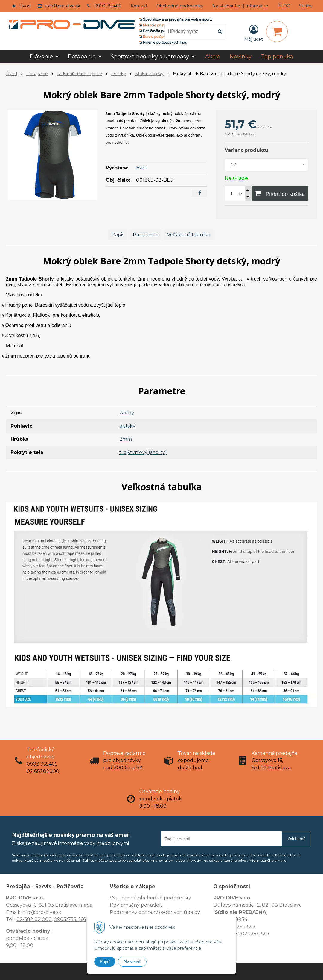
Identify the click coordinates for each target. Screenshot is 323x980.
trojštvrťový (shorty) (143, 452)
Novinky (241, 57)
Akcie (213, 57)
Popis (118, 235)
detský (127, 426)
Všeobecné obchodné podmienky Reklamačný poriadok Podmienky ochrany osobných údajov (155, 905)
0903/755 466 (70, 919)
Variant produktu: (247, 150)
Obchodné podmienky (180, 6)
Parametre (146, 235)
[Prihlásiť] (254, 33)
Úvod (25, 6)
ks (241, 194)
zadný (127, 413)
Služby (306, 6)
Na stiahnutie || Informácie (240, 6)
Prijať (105, 961)
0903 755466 (108, 6)
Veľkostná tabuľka (189, 235)
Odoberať (296, 839)
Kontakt (139, 6)
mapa (86, 905)
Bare (142, 168)
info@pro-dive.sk (63, 6)
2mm (126, 439)
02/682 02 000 (34, 919)
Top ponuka (277, 57)
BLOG (284, 6)
